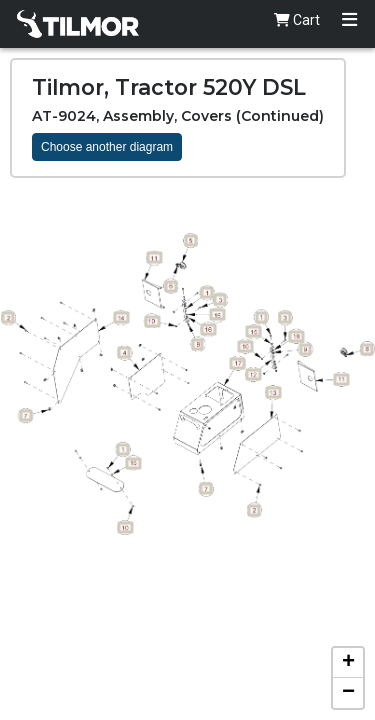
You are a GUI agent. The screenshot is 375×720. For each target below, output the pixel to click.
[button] (348, 663)
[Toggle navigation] (349, 20)
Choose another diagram (107, 147)
